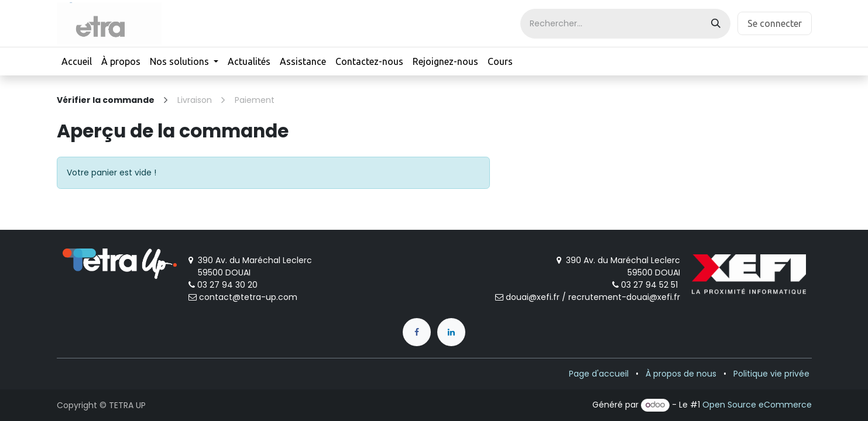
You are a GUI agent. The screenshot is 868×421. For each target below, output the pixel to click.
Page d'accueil (599, 374)
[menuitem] (77, 61)
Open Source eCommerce (757, 405)
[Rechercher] (716, 24)
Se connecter (775, 23)
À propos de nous (681, 374)
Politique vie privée (771, 374)
